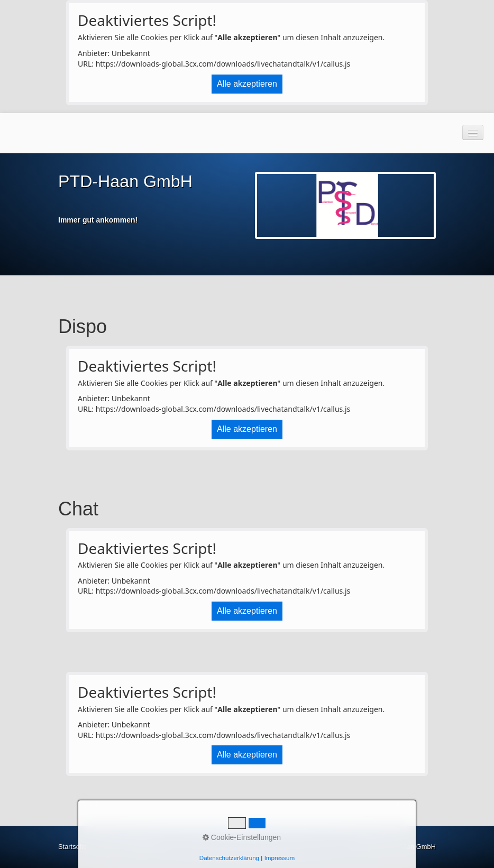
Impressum (141, 847)
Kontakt (106, 847)
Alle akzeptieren (247, 84)
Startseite (72, 847)
